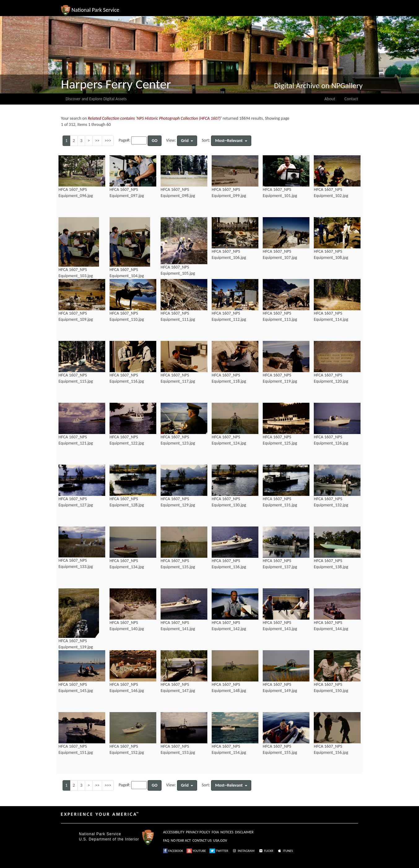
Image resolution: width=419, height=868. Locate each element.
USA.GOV (220, 840)
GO (154, 141)
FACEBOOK (173, 851)
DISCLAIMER (244, 832)
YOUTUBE (196, 851)
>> (97, 141)
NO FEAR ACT (181, 840)
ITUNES (285, 851)
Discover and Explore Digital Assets (96, 99)
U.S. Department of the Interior (109, 839)
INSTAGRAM (243, 851)
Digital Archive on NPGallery (318, 86)
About (330, 99)
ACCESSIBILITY (174, 832)
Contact (351, 99)
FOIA (215, 832)
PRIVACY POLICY (198, 832)
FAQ (166, 840)
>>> (108, 141)
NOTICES (227, 832)
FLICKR (266, 851)
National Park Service (100, 834)
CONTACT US (202, 840)
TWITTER (219, 851)
